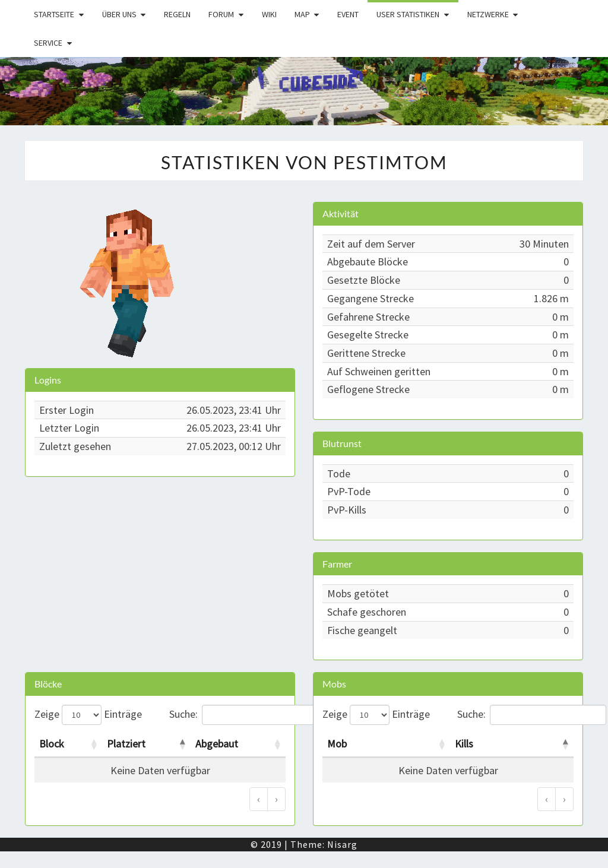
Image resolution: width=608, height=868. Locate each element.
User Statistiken (408, 14)
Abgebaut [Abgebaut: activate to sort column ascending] (217, 744)
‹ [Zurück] (259, 799)
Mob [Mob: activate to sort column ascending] (337, 744)
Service (48, 43)
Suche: (228, 715)
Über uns (119, 14)
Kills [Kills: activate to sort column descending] (464, 744)
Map (302, 14)
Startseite (54, 14)
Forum (221, 14)
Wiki (269, 14)
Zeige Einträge (88, 715)
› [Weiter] (276, 799)
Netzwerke (488, 14)
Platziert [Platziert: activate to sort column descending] (126, 744)
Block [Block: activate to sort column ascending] (52, 744)
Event (348, 14)
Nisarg (342, 844)
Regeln (177, 14)
